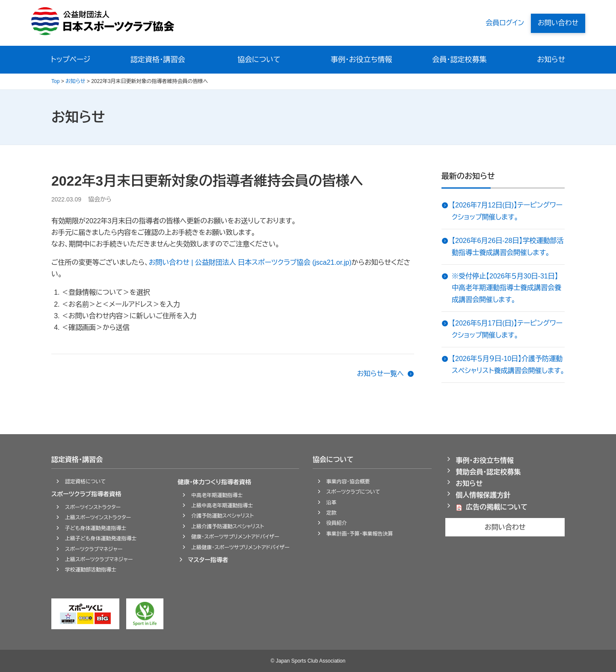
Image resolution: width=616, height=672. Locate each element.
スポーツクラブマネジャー (94, 549)
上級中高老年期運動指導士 (222, 506)
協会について (259, 60)
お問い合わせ (558, 23)
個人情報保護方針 (483, 495)
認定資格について (85, 482)
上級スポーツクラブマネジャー (99, 560)
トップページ (71, 60)
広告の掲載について (497, 507)
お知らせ (551, 60)
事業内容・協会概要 (348, 482)
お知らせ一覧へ (380, 374)
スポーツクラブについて (353, 492)
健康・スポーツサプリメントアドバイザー (235, 537)
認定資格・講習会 (159, 60)
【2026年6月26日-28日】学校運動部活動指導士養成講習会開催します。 (508, 246)
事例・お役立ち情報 (361, 60)
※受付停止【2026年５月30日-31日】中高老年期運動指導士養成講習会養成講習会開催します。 (506, 288)
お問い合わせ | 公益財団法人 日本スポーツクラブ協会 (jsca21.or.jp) (250, 262)
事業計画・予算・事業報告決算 (360, 534)
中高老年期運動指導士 (217, 495)
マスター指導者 (208, 560)
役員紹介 (337, 523)
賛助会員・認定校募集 (488, 472)
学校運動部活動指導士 (91, 570)
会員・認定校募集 (459, 60)
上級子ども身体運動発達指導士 (101, 539)
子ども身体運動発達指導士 (96, 528)
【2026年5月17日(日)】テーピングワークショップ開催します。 (507, 329)
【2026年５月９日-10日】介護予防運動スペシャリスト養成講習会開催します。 (508, 364)
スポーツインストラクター (93, 507)
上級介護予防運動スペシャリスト (228, 527)
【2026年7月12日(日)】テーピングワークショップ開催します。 (507, 211)
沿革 (332, 503)
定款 (332, 513)
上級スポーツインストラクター (98, 518)
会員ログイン (505, 23)
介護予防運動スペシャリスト (222, 516)
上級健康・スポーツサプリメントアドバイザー (240, 548)
